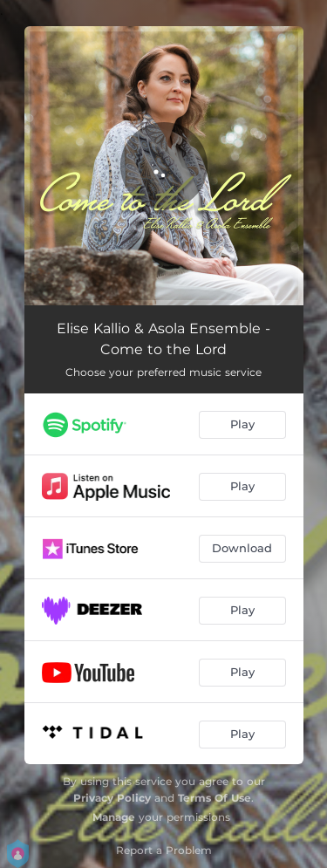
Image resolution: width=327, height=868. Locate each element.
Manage (114, 817)
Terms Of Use (215, 798)
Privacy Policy (112, 798)
